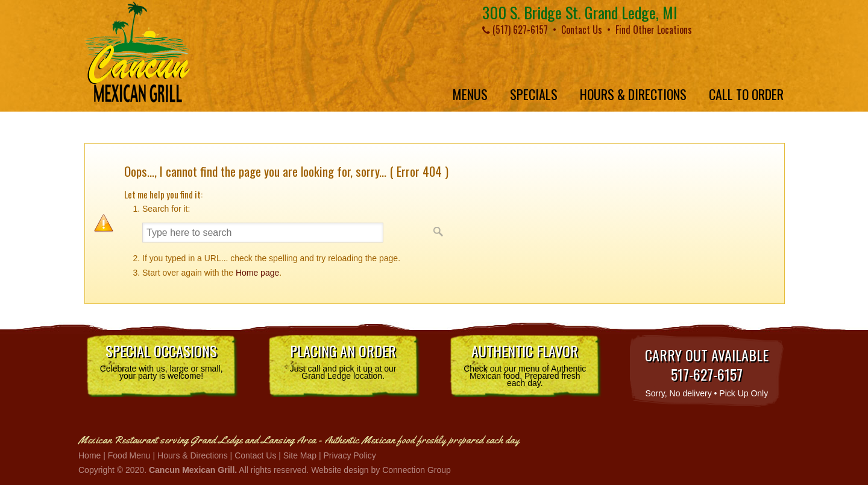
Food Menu (129, 455)
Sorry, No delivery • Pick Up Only (707, 371)
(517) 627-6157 (515, 30)
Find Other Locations (654, 30)
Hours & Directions (193, 455)
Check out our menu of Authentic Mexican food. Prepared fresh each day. (525, 364)
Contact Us (582, 30)
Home (90, 455)
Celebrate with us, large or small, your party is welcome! (162, 360)
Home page (257, 273)
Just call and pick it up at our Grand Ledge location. (343, 360)
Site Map (300, 455)
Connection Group (417, 470)
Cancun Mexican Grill (137, 52)
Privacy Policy (350, 455)
